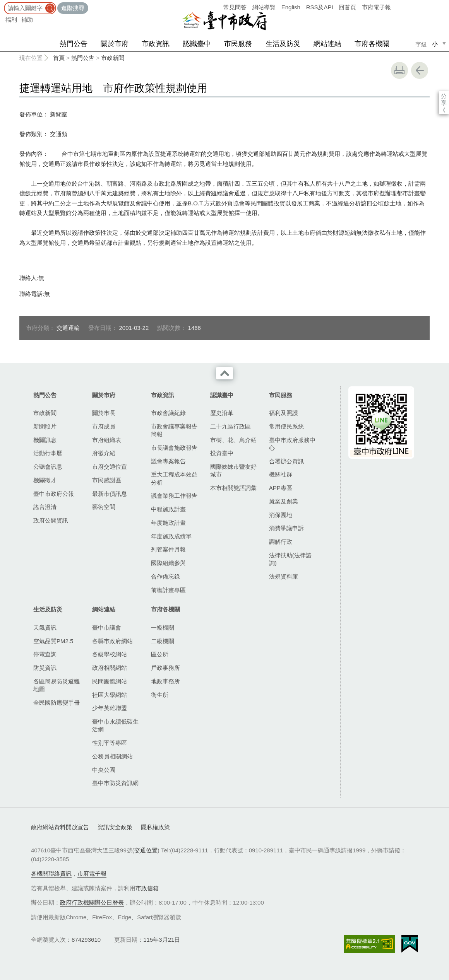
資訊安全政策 (115, 827)
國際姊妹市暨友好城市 (233, 470)
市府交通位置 (110, 467)
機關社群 (281, 474)
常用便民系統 (286, 426)
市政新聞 (113, 58)
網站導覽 (264, 7)
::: (3, 4)
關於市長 (104, 413)
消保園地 (281, 515)
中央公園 (104, 770)
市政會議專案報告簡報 (174, 430)
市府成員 (104, 426)
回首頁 (347, 7)
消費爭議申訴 (286, 528)
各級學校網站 (110, 654)
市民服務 (238, 44)
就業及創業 (284, 501)
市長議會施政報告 (174, 448)
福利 (11, 20)
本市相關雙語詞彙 (233, 488)
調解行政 (281, 542)
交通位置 (146, 850)
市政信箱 (147, 888)
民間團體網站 (110, 681)
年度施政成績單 (171, 536)
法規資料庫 (284, 576)
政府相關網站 (110, 668)
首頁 (59, 58)
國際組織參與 (168, 563)
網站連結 (327, 44)
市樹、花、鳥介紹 (233, 440)
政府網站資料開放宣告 (60, 827)
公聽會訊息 (48, 467)
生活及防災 (283, 44)
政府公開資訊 (51, 520)
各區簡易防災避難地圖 (57, 685)
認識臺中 (197, 44)
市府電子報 (376, 7)
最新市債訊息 (110, 494)
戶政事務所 (165, 668)
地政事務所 (165, 681)
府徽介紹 (104, 453)
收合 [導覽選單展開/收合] (224, 373)
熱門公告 (74, 44)
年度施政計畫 (168, 523)
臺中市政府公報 (54, 494)
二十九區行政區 (230, 426)
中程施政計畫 (168, 509)
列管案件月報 (168, 549)
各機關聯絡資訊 (51, 873)
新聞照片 (45, 426)
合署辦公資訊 (286, 461)
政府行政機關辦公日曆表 (92, 902)
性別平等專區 (110, 743)
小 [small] (435, 44)
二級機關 (163, 641)
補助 (27, 20)
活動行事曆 (48, 453)
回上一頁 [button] (420, 70)
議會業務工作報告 (174, 496)
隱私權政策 (155, 827)
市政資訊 (156, 44)
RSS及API (320, 7)
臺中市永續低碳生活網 (115, 725)
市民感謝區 (107, 480)
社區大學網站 (110, 695)
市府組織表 (107, 440)
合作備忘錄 (165, 576)
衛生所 (160, 695)
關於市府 (115, 44)
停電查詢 (45, 654)
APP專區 (281, 488)
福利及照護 (284, 413)
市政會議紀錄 (168, 413)
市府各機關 (372, 44)
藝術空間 (104, 507)
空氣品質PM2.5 (53, 641)
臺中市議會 (107, 627)
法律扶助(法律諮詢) (290, 559)
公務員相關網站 (112, 756)
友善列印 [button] (399, 70)
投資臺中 (222, 453)
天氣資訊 (45, 627)
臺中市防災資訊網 (115, 783)
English (291, 7)
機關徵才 (45, 480)
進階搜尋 (73, 8)
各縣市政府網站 (112, 641)
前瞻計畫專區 (168, 590)
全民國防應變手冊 (57, 703)
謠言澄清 (45, 507)
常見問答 (235, 7)
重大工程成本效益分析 (174, 478)
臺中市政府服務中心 (292, 444)
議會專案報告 (168, 461)
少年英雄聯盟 (110, 708)
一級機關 (163, 627)
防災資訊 (45, 668)
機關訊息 (45, 440)
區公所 (160, 654)
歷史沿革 (222, 413)
